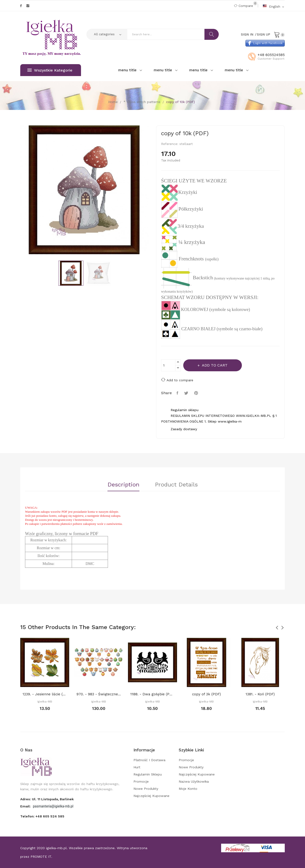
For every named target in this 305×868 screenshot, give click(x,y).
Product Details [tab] (176, 485)
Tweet (187, 393)
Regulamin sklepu (148, 774)
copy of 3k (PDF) (206, 694)
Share (178, 393)
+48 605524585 (271, 55)
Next (152, 191)
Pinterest (197, 393)
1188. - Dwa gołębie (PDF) (152, 694)
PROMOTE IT (41, 857)
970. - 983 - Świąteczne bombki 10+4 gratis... (99, 694)
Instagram (28, 6)
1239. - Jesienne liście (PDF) (45, 694)
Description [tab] (123, 485)
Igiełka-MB (45, 702)
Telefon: (42, 816)
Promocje (141, 781)
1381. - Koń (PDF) (260, 694)
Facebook (21, 6)
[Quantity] (168, 365)
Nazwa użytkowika (194, 781)
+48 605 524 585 (50, 816)
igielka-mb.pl (56, 848)
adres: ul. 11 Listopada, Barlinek (47, 799)
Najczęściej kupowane (151, 796)
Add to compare (177, 380)
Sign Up (264, 34)
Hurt (137, 767)
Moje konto (188, 789)
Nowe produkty (146, 789)
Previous (17, 191)
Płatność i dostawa (149, 760)
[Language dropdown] (274, 6)
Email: (26, 806)
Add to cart (214, 365)
